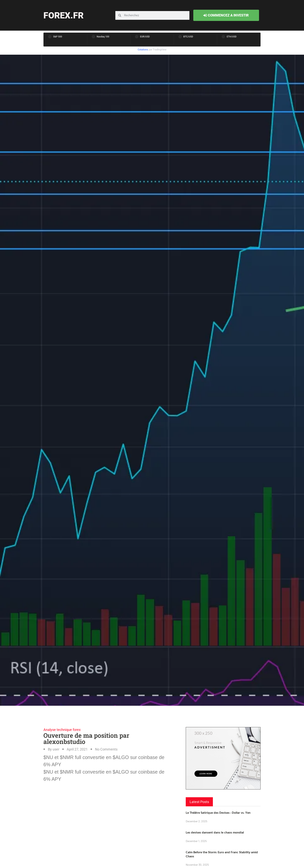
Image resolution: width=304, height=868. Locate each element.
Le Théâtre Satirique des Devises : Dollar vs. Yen (218, 813)
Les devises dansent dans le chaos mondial (215, 832)
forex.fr (63, 15)
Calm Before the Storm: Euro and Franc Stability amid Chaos (222, 854)
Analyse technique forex (62, 730)
